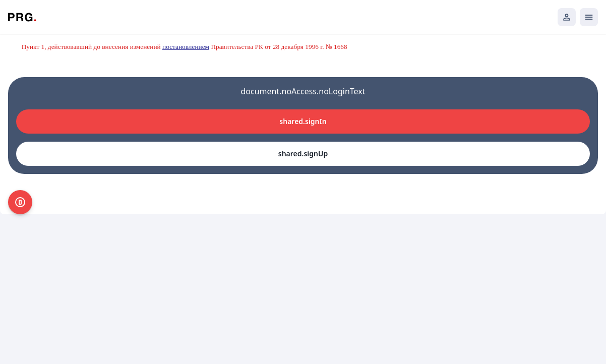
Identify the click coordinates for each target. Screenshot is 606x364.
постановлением (186, 47)
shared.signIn (303, 121)
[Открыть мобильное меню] (589, 17)
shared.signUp (303, 154)
